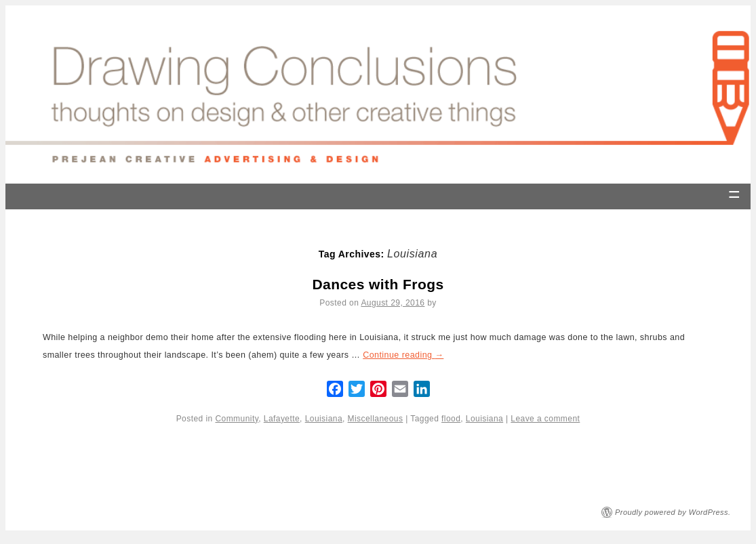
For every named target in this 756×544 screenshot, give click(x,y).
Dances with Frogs (378, 284)
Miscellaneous (376, 419)
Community (237, 419)
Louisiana (324, 419)
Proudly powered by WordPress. (673, 512)
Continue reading (403, 355)
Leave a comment (545, 419)
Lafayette (282, 419)
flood (451, 419)
